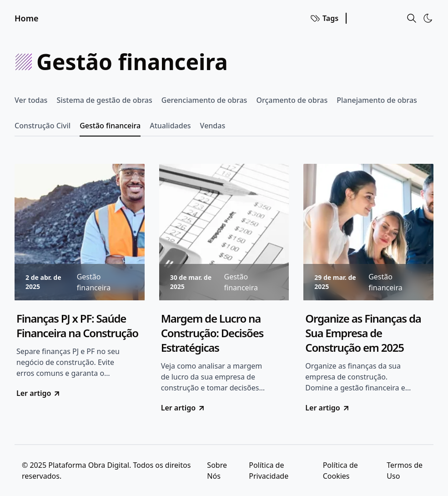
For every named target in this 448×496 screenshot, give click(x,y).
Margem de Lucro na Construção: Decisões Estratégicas (212, 333)
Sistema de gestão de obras (104, 100)
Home (27, 18)
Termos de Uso (405, 471)
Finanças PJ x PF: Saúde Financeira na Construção (77, 326)
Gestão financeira (110, 126)
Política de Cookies (340, 471)
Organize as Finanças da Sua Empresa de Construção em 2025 (363, 333)
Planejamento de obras (377, 100)
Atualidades (170, 126)
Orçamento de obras (292, 100)
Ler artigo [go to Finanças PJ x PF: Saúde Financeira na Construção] (39, 393)
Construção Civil (43, 126)
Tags (324, 18)
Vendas (213, 126)
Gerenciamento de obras (204, 100)
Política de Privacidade (269, 471)
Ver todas (31, 100)
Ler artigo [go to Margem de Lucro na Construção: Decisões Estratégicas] (183, 408)
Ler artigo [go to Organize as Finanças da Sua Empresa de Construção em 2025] (327, 408)
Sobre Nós (217, 471)
